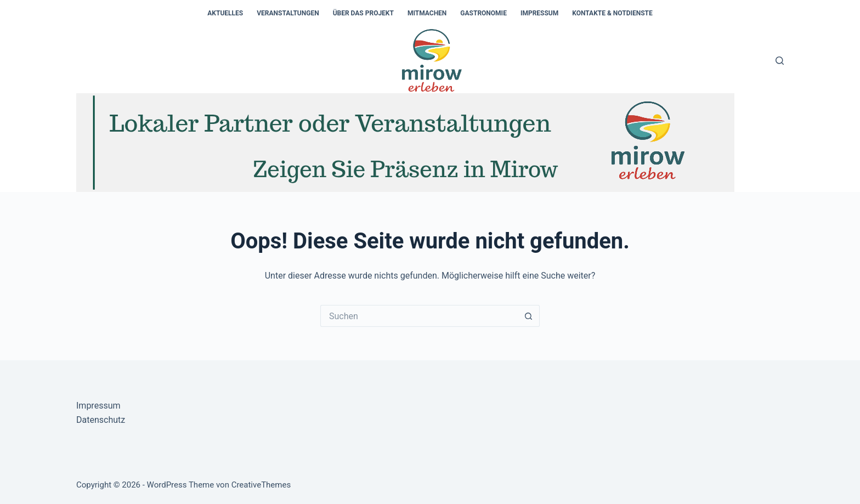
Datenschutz (101, 420)
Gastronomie (483, 13)
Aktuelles (225, 13)
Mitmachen (427, 13)
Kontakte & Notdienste (612, 13)
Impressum (539, 13)
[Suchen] (780, 61)
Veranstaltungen (288, 13)
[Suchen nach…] (419, 316)
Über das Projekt (363, 13)
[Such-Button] (529, 316)
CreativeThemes (261, 485)
